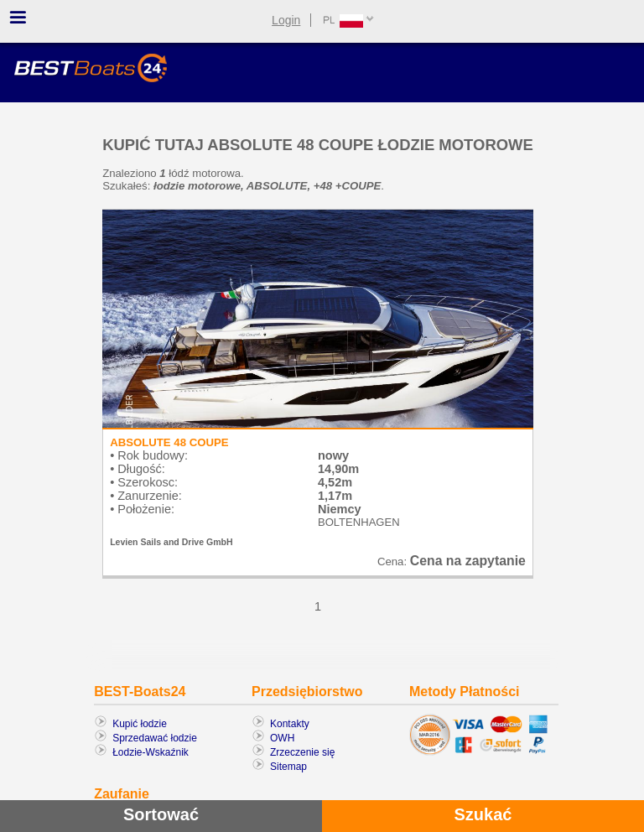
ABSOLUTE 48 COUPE (169, 442)
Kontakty (290, 724)
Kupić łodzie (140, 724)
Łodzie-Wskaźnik (151, 752)
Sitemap (288, 767)
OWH (282, 738)
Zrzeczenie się (302, 752)
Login (286, 20)
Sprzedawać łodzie (155, 738)
